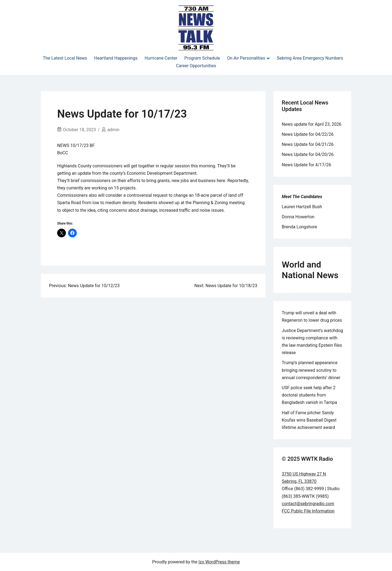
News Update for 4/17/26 (306, 165)
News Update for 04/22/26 (308, 134)
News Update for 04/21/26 (308, 144)
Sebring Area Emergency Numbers (310, 58)
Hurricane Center (161, 58)
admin (113, 130)
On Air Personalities (246, 58)
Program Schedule (202, 58)
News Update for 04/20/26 (308, 154)
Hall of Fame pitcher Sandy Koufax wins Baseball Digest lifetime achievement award (309, 420)
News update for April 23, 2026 (312, 124)
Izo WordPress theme (219, 562)
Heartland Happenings (116, 58)
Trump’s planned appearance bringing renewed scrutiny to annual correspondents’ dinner (311, 370)
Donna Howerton (298, 217)
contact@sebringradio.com (308, 504)
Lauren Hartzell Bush (302, 207)
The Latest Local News (65, 58)
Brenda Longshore (299, 227)
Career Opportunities (196, 66)
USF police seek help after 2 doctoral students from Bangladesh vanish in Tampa (309, 395)
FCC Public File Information (308, 511)
